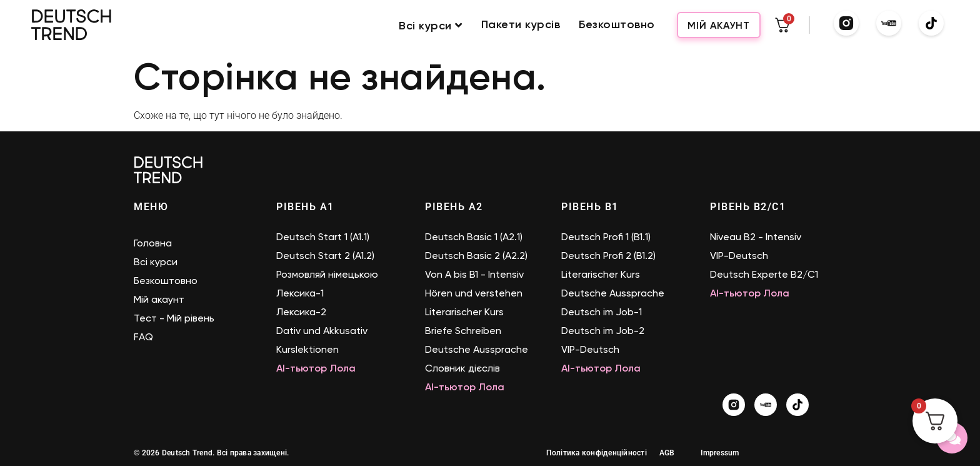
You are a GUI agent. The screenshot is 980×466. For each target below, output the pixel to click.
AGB (667, 453)
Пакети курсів (521, 25)
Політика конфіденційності (597, 453)
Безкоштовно (617, 25)
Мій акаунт (719, 25)
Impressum (720, 453)
